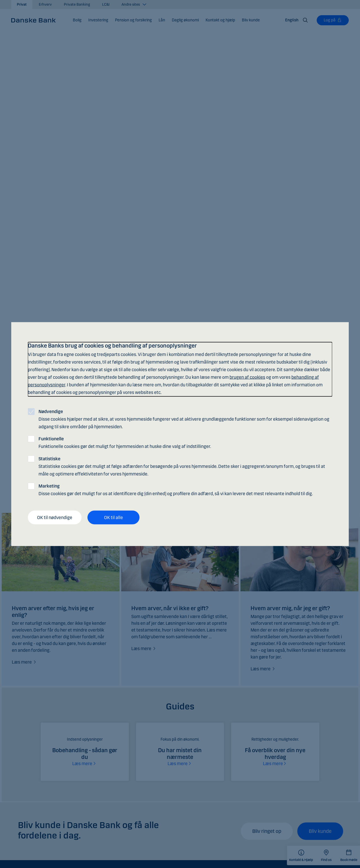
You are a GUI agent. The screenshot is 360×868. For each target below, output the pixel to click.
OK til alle (113, 517)
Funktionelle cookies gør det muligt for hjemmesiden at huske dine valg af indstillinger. (125, 443)
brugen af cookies (247, 377)
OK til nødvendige (55, 517)
